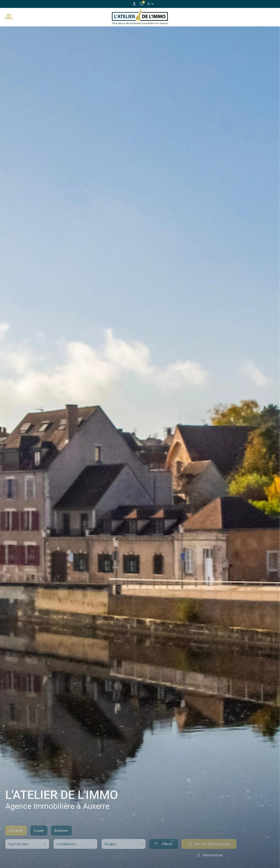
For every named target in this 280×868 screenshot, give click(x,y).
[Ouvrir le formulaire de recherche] (164, 851)
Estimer (61, 837)
